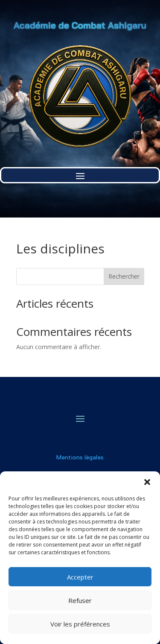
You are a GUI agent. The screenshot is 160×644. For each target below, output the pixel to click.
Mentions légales (80, 457)
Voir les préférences (80, 624)
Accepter (80, 577)
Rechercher (124, 276)
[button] (147, 482)
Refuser (80, 600)
